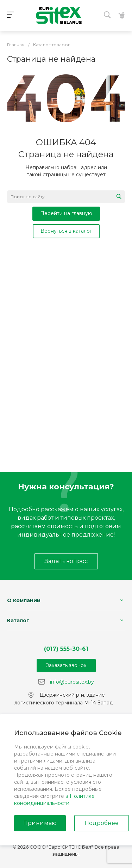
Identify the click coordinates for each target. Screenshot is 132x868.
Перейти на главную (66, 213)
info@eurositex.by (72, 681)
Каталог (18, 621)
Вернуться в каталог (66, 231)
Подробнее (102, 823)
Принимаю (40, 823)
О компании (24, 600)
